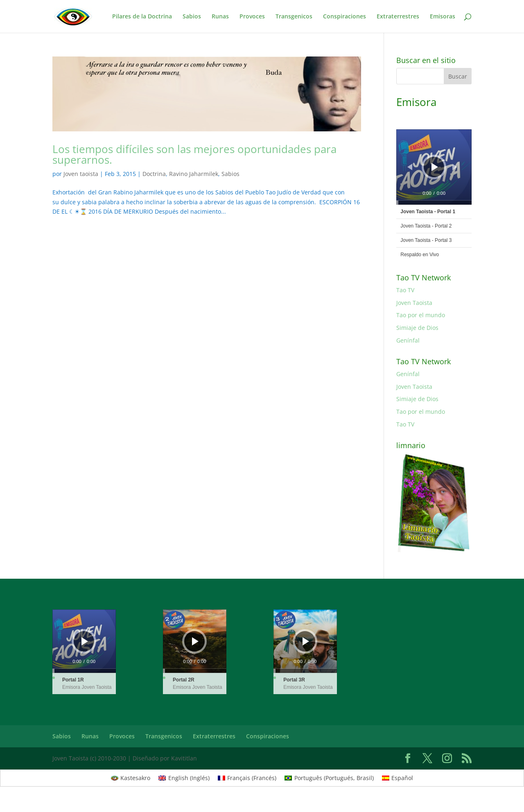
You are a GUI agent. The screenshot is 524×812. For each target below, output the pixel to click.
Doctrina (154, 174)
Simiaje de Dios (417, 328)
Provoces (252, 17)
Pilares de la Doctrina (142, 17)
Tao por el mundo (421, 315)
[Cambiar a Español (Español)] (398, 778)
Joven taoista (81, 174)
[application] (434, 167)
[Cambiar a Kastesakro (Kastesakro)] (131, 778)
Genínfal (408, 340)
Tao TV (405, 290)
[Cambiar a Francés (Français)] (247, 778)
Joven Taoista (414, 303)
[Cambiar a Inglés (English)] (184, 778)
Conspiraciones (344, 17)
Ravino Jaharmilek (194, 174)
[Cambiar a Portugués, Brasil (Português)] (329, 778)
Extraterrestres (398, 17)
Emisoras (443, 17)
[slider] (434, 203)
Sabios (192, 17)
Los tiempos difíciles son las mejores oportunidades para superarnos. (194, 154)
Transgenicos (294, 17)
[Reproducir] (435, 167)
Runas (220, 17)
